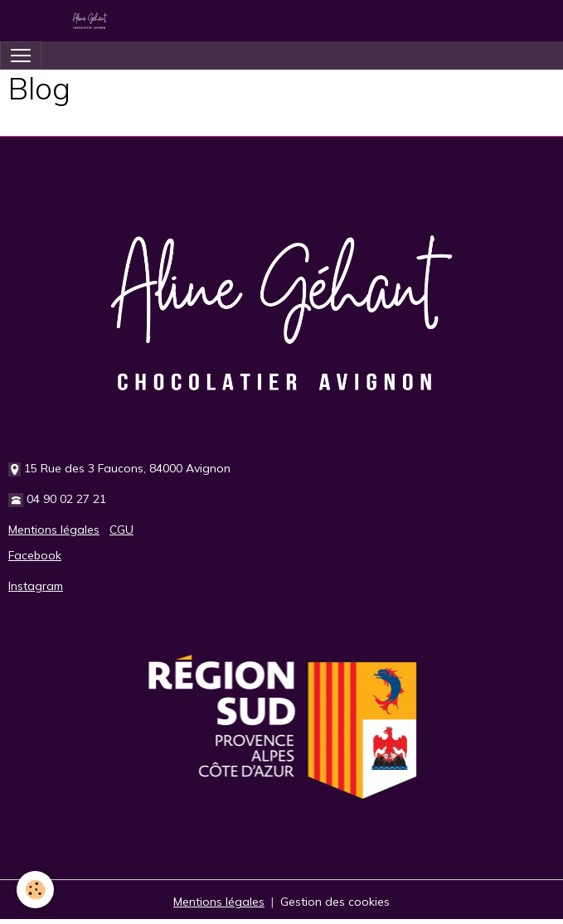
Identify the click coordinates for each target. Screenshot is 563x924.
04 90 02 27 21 (66, 499)
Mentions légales (54, 530)
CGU (121, 530)
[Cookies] (35, 890)
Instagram (36, 586)
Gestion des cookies (335, 902)
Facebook (35, 555)
